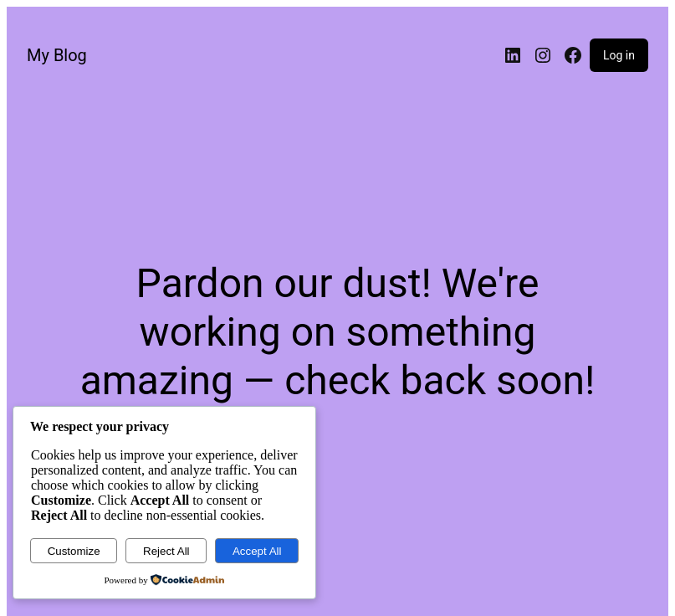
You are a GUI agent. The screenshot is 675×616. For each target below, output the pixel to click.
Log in (619, 55)
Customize (74, 551)
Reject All (166, 551)
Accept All (257, 551)
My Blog (57, 55)
